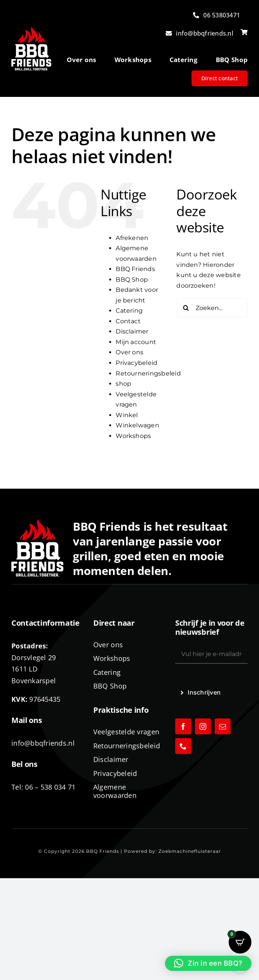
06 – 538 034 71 (50, 787)
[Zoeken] (186, 308)
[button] (208, 963)
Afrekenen (132, 238)
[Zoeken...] (212, 308)
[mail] (223, 726)
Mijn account (136, 342)
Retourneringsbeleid (148, 373)
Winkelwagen (137, 425)
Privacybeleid (137, 363)
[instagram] (203, 726)
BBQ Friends (135, 269)
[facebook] (183, 726)
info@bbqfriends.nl (43, 743)
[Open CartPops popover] (240, 942)
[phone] (183, 746)
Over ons (129, 352)
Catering (129, 311)
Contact (128, 321)
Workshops (133, 436)
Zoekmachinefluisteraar (190, 851)
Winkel (127, 415)
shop (123, 384)
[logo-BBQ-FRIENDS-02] (31, 29)
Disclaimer (132, 331)
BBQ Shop (132, 280)
